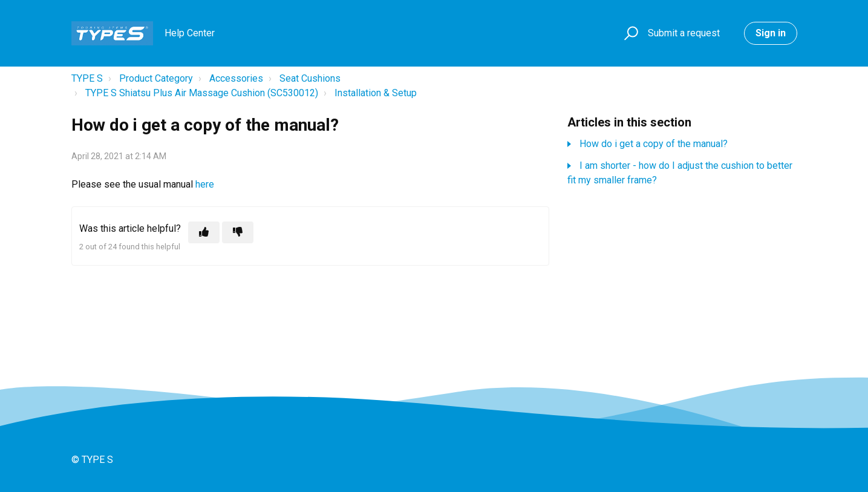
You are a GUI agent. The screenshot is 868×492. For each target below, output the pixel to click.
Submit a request (684, 33)
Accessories (236, 78)
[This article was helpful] (204, 232)
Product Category (156, 78)
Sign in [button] (771, 33)
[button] (629, 34)
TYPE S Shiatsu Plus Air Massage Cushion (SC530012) (202, 93)
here (206, 184)
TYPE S (87, 78)
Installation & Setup (376, 93)
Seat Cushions (310, 78)
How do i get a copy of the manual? (654, 144)
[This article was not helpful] (238, 232)
